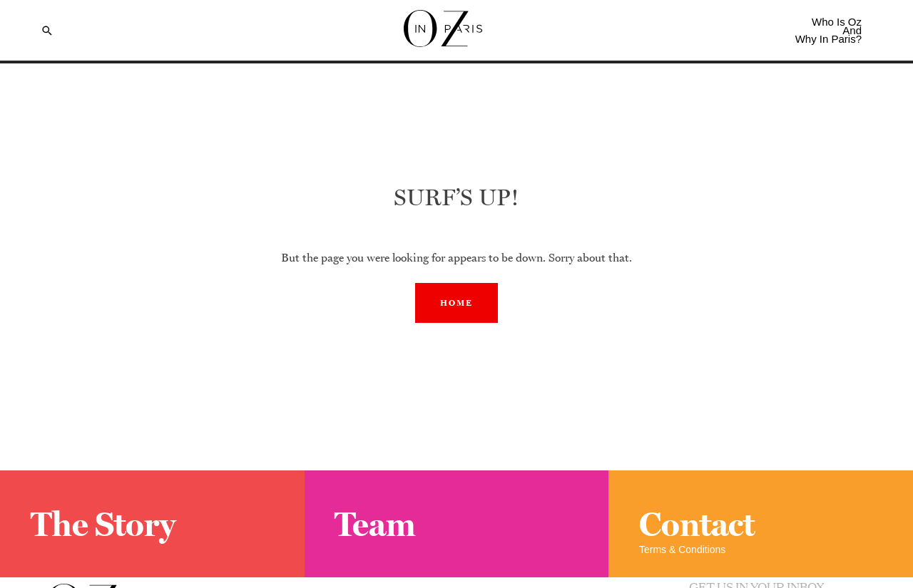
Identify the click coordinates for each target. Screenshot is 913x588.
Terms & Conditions (682, 550)
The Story (103, 524)
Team (375, 524)
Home (456, 303)
